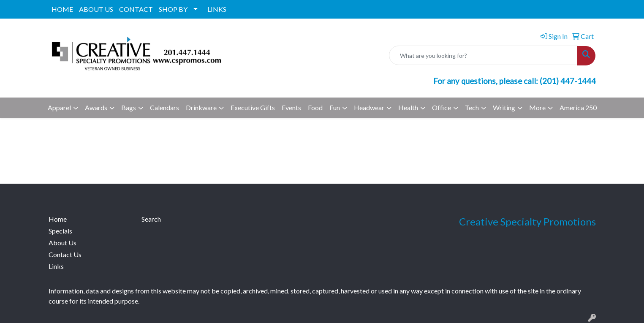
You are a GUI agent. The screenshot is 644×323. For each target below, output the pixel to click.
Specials (60, 231)
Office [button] (442, 107)
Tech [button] (472, 107)
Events (291, 107)
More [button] (537, 107)
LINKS (217, 9)
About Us (62, 243)
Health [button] (408, 107)
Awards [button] (96, 107)
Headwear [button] (369, 107)
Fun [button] (335, 107)
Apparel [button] (59, 107)
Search (151, 219)
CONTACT (136, 9)
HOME (62, 9)
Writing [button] (504, 107)
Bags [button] (129, 107)
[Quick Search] (483, 55)
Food (315, 107)
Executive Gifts (253, 107)
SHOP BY (173, 9)
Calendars (164, 107)
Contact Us (65, 254)
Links (56, 266)
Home (58, 219)
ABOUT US (96, 9)
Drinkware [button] (201, 107)
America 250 (578, 107)
